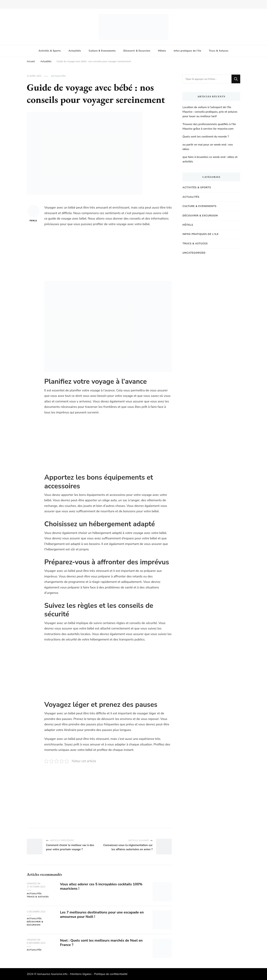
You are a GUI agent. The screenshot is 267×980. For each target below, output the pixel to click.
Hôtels (162, 51)
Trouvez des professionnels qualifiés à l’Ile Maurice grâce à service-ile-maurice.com (209, 126)
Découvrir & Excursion (137, 51)
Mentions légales (81, 974)
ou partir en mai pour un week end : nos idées (208, 147)
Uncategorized (194, 253)
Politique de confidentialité (111, 974)
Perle (33, 213)
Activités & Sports (50, 51)
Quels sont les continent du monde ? (206, 137)
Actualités (75, 51)
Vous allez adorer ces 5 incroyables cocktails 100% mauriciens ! (101, 886)
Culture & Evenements (102, 51)
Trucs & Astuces (219, 51)
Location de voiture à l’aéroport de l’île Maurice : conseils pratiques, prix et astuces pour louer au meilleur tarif (210, 112)
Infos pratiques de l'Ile (201, 234)
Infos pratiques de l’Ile (187, 51)
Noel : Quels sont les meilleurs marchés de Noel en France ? (101, 943)
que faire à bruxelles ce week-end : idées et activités (210, 159)
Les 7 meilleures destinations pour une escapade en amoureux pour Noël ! (102, 915)
